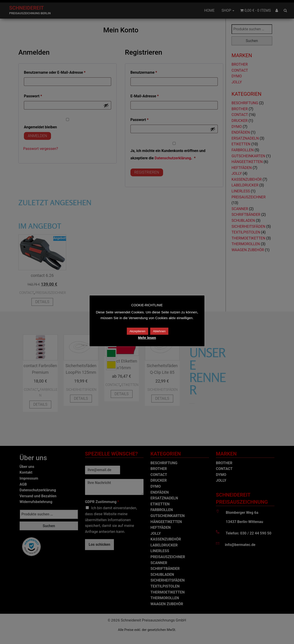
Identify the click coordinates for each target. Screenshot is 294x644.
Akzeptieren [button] (137, 331)
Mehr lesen (147, 338)
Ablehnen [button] (159, 331)
